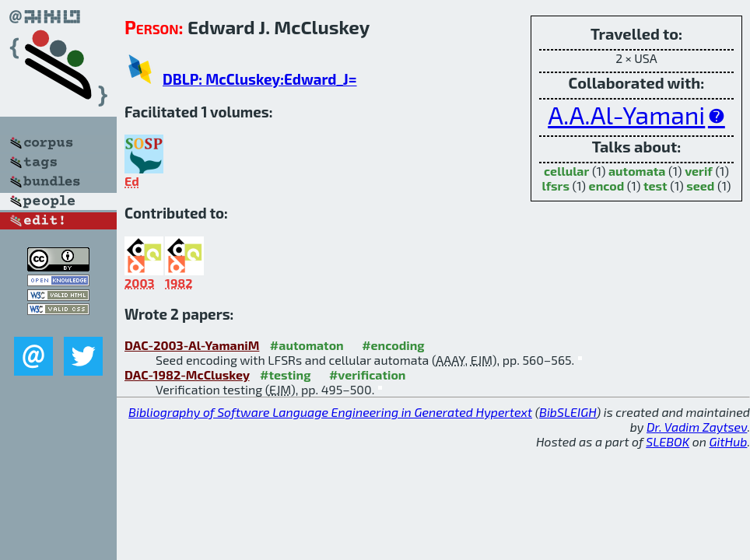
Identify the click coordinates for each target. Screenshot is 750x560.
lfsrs (556, 185)
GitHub (729, 441)
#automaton (307, 345)
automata (637, 171)
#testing (285, 374)
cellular (566, 171)
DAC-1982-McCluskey (187, 374)
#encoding (393, 345)
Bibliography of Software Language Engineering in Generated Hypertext (330, 412)
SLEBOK (668, 441)
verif (699, 171)
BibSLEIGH (568, 412)
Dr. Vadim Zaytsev (697, 427)
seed (700, 185)
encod (607, 185)
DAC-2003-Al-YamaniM (192, 345)
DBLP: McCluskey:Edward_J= (260, 79)
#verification (368, 374)
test (655, 185)
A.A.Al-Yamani (626, 114)
